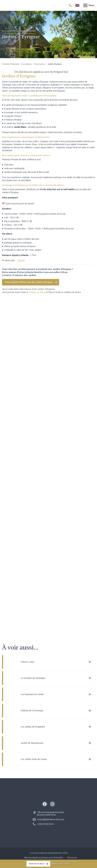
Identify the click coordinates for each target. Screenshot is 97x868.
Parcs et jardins (40, 64)
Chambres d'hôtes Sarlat (11, 64)
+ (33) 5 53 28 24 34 (45, 829)
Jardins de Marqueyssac (32, 748)
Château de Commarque (32, 715)
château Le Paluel (37, 292)
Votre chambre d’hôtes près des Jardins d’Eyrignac (29, 282)
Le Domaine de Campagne (33, 683)
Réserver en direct (37, 864)
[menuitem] (77, 5)
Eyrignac (21, 260)
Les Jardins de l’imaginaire (33, 731)
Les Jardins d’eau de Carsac (34, 764)
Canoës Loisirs (28, 667)
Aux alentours (27, 64)
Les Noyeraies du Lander (32, 699)
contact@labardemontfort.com (51, 824)
